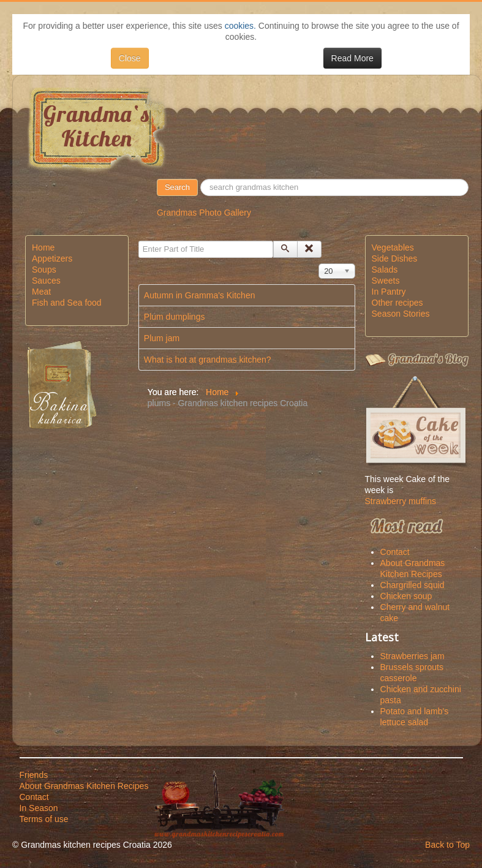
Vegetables (393, 247)
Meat (41, 292)
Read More (352, 58)
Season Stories (401, 314)
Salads (385, 270)
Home (43, 247)
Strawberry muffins (401, 501)
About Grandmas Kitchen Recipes (84, 786)
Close (130, 58)
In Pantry (389, 292)
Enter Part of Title (139, 241)
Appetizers (52, 259)
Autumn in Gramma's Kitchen (200, 295)
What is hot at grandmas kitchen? (208, 360)
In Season (39, 808)
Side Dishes (395, 259)
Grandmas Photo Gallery (204, 213)
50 (198, 179)
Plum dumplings (175, 317)
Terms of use (44, 819)
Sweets (386, 281)
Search (177, 187)
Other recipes (397, 303)
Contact (34, 797)
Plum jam (162, 338)
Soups (44, 270)
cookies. (240, 26)
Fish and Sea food (67, 303)
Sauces (46, 281)
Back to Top (447, 845)
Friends (34, 775)
